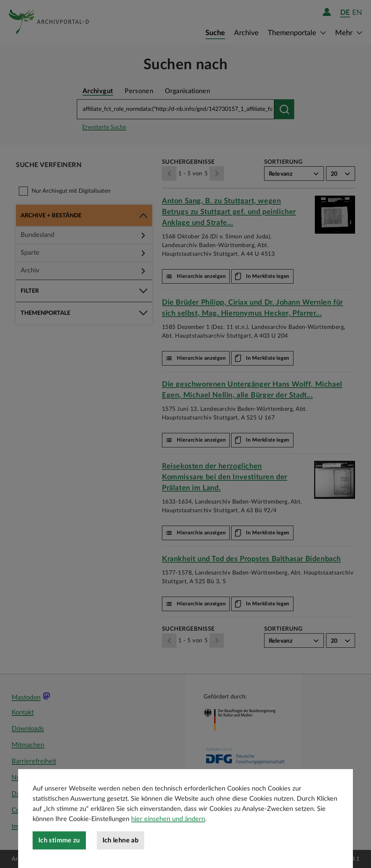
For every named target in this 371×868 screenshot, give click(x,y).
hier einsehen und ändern (168, 842)
